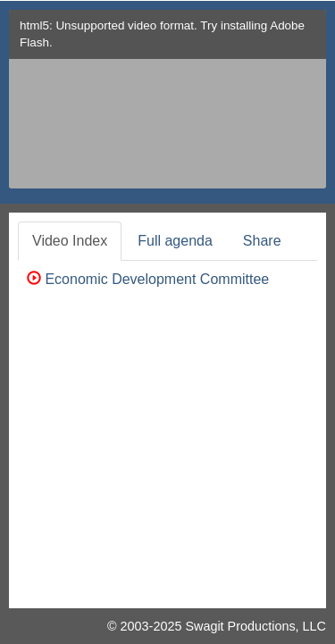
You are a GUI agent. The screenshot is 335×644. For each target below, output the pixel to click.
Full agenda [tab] (175, 241)
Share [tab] (262, 241)
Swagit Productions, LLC (255, 626)
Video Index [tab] (70, 241)
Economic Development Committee (148, 279)
